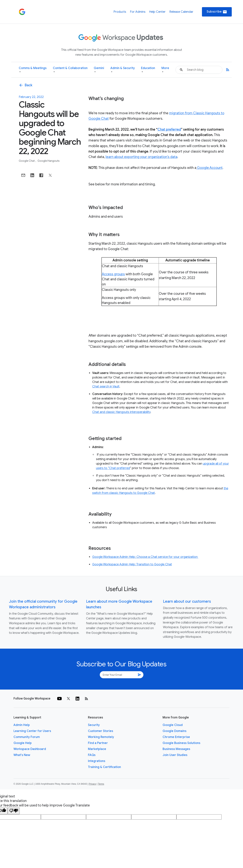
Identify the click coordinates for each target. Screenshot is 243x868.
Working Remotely (101, 737)
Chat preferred (169, 129)
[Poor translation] (14, 811)
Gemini (99, 70)
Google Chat (27, 161)
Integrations (97, 761)
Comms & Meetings (33, 70)
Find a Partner (98, 743)
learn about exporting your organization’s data (141, 157)
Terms (101, 784)
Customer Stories (100, 731)
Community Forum (27, 737)
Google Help (23, 743)
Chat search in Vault (106, 387)
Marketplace (97, 749)
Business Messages (176, 749)
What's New (22, 755)
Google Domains (174, 731)
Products (120, 12)
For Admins (138, 12)
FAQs (92, 755)
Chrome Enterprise (176, 737)
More (165, 70)
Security (94, 725)
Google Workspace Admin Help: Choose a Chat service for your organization (145, 557)
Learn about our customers (187, 601)
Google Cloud (173, 725)
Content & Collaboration (70, 70)
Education (148, 70)
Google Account (209, 168)
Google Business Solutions (181, 743)
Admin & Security (123, 70)
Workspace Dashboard (30, 749)
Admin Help (22, 725)
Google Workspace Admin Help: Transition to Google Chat (132, 564)
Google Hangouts (49, 161)
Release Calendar (181, 12)
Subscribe (217, 12)
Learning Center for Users (32, 731)
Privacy (93, 784)
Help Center (157, 12)
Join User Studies (175, 755)
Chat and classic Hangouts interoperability (121, 412)
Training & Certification (104, 767)
